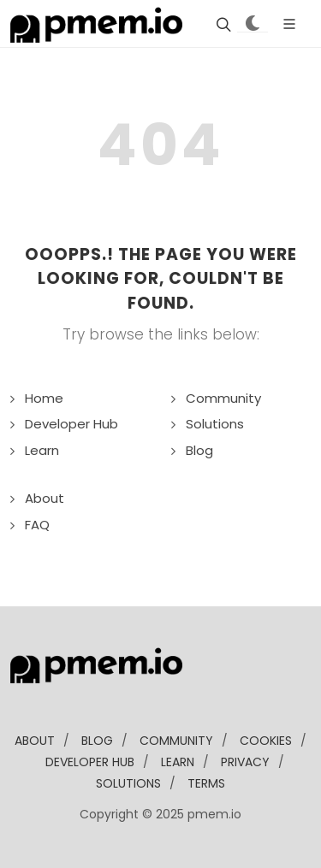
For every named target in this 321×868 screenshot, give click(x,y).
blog (97, 741)
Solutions (215, 424)
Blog (199, 450)
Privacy (245, 762)
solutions (128, 783)
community (176, 741)
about (35, 741)
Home (44, 398)
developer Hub (90, 762)
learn (178, 762)
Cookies (266, 741)
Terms (206, 783)
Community (223, 398)
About (45, 498)
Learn (42, 450)
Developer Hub (71, 424)
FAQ (37, 525)
